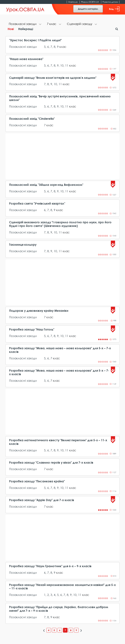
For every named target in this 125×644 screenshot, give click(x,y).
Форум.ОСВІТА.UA (90, 2)
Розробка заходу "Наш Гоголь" (32, 329)
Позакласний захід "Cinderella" (32, 119)
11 (67, 65)
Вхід (114, 9)
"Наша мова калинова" (26, 59)
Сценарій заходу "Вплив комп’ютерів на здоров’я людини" (53, 78)
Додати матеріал (88, 9)
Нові (11, 29)
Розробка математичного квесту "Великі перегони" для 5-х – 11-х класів (58, 442)
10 (62, 65)
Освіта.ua (73, 2)
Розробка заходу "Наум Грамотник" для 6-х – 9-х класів (50, 566)
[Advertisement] (62, 156)
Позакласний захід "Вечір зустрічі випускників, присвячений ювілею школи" (60, 98)
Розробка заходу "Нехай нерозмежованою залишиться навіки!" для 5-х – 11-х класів (62, 587)
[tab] (25, 24)
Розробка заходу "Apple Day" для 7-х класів (42, 500)
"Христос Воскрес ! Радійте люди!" (35, 40)
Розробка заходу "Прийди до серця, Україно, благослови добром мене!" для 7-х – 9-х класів (59, 609)
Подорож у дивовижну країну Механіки (39, 311)
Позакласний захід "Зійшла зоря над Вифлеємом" (46, 185)
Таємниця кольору (23, 245)
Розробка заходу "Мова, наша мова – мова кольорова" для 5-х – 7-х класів (60, 350)
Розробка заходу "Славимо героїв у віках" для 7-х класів (51, 463)
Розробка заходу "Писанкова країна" (37, 481)
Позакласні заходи (23, 47)
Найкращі (26, 29)
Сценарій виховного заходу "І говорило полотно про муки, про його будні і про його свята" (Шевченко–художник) (60, 224)
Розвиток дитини (110, 2)
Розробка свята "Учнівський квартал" (37, 203)
